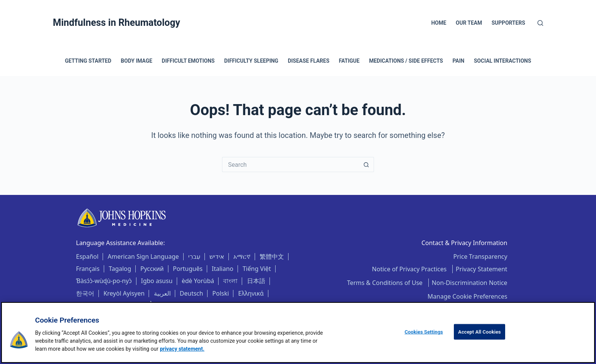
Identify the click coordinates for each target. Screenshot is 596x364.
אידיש (217, 256)
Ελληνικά (251, 293)
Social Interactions (503, 61)
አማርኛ (242, 256)
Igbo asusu (157, 281)
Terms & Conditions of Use (386, 283)
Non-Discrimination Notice (470, 283)
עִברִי (194, 256)
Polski (221, 293)
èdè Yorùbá (198, 281)
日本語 (256, 281)
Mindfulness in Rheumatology (117, 23)
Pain (458, 61)
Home (439, 23)
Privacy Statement (482, 269)
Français (88, 269)
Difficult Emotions (188, 61)
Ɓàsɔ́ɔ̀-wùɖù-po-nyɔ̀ (104, 281)
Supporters (508, 23)
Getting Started (88, 61)
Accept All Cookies (479, 332)
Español (87, 256)
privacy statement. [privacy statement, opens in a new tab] (182, 349)
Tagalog (120, 269)
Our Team (469, 23)
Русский (152, 269)
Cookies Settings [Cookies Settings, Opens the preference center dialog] (424, 332)
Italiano (223, 269)
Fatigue (349, 61)
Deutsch (192, 293)
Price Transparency (480, 256)
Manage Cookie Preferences (468, 296)
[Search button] (366, 165)
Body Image (137, 61)
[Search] (540, 23)
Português (188, 269)
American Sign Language (143, 256)
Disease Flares (308, 61)
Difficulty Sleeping (251, 61)
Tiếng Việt (257, 269)
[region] (298, 332)
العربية (162, 293)
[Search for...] (290, 165)
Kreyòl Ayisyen (124, 293)
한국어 (85, 293)
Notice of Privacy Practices (410, 269)
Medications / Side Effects (406, 61)
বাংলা (230, 281)
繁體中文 (272, 256)
